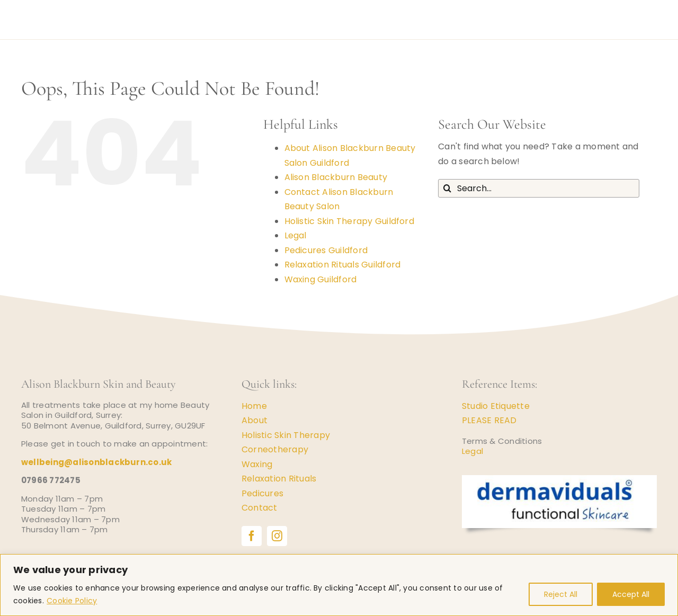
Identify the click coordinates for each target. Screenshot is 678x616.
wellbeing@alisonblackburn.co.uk (96, 462)
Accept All (631, 594)
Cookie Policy (72, 601)
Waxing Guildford (321, 279)
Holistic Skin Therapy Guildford (349, 221)
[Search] (447, 188)
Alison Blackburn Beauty (336, 177)
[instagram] (277, 536)
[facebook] (252, 536)
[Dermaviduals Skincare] (559, 479)
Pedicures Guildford (326, 250)
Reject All (561, 594)
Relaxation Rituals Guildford (343, 265)
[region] (339, 585)
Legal (296, 235)
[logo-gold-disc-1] (40, 6)
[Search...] (539, 188)
